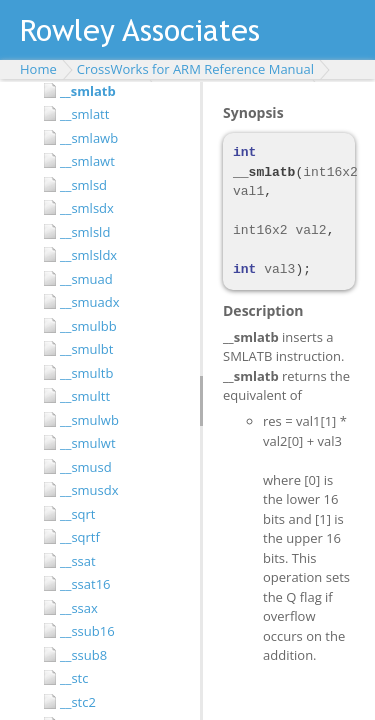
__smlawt (87, 161)
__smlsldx (88, 255)
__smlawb (89, 138)
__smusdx (89, 490)
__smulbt (86, 349)
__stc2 (78, 702)
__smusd (86, 467)
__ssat (78, 561)
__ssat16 (85, 584)
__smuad (86, 279)
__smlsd (83, 185)
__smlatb (88, 91)
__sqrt (77, 514)
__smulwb (89, 420)
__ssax (79, 608)
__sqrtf (80, 537)
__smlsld (85, 232)
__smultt (85, 396)
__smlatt (84, 114)
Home (38, 69)
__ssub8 (83, 655)
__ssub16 (87, 631)
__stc (74, 678)
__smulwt (88, 443)
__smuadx (90, 302)
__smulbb (88, 326)
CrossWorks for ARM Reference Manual (195, 69)
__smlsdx (87, 208)
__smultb (86, 373)
